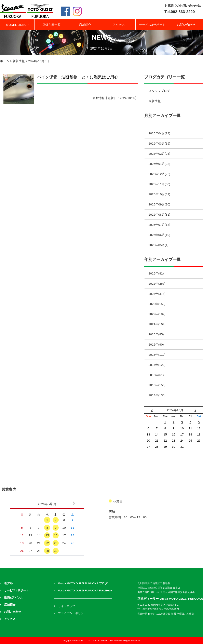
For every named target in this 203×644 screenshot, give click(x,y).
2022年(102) (157, 314)
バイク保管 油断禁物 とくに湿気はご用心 (78, 77)
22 (165, 440)
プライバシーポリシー (72, 613)
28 (157, 447)
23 (174, 440)
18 (190, 434)
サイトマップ (67, 606)
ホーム (5, 61)
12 (199, 428)
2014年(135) (157, 395)
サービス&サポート (152, 25)
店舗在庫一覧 (51, 25)
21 (157, 440)
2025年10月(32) (159, 194)
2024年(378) (157, 294)
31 (182, 447)
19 (199, 434)
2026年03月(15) (159, 143)
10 (182, 428)
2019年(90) (156, 344)
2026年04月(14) (159, 133)
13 (148, 434)
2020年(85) (156, 334)
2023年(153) (157, 304)
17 (182, 434)
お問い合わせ (186, 25)
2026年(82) (156, 273)
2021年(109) (157, 324)
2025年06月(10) (159, 235)
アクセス (119, 25)
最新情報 (98, 98)
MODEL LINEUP (17, 25)
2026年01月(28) (159, 164)
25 (190, 440)
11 (190, 428)
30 (174, 447)
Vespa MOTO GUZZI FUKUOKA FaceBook (85, 591)
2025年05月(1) (159, 245)
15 (165, 434)
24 (182, 440)
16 (174, 434)
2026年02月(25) (159, 154)
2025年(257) (157, 284)
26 (199, 440)
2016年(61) (156, 375)
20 (148, 440)
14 (157, 434)
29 (165, 447)
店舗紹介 (85, 25)
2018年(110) (157, 355)
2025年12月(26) (159, 174)
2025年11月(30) (159, 184)
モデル (8, 583)
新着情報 (19, 61)
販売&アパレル (14, 598)
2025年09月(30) (159, 204)
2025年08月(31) (159, 214)
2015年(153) (157, 385)
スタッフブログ (159, 91)
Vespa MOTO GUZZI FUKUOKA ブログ (83, 583)
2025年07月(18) (159, 225)
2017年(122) (157, 365)
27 (148, 447)
